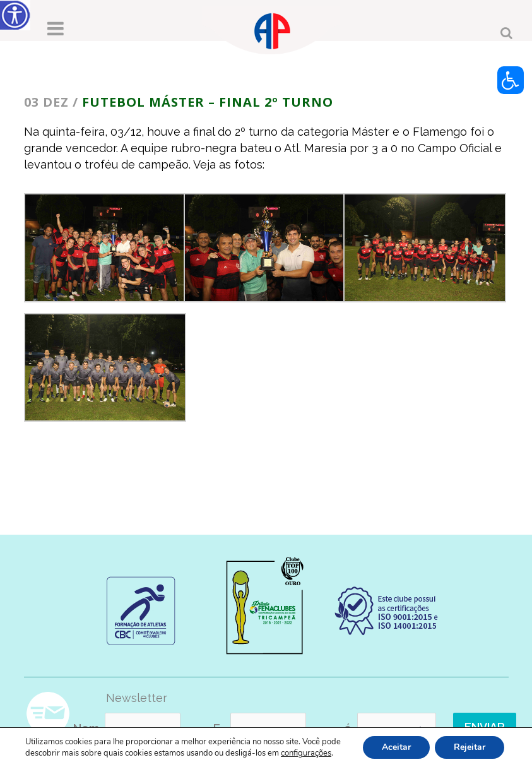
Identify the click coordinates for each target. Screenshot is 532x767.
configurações (306, 753)
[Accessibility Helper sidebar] (15, 15)
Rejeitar (470, 747)
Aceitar (396, 747)
